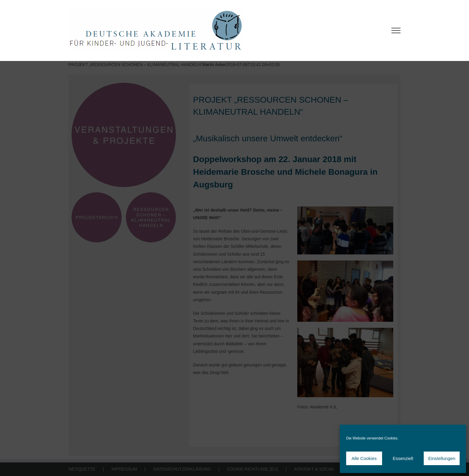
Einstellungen (442, 458)
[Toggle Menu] (396, 30)
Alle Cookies (364, 458)
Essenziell (403, 458)
